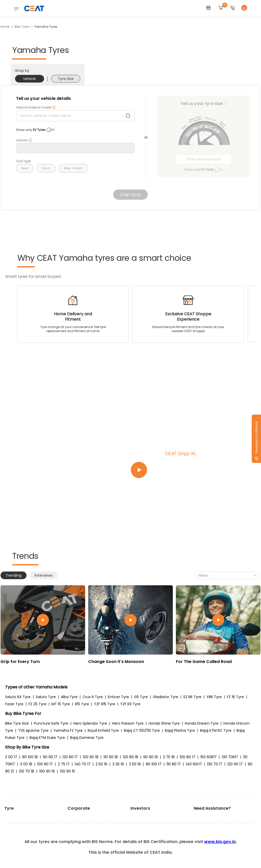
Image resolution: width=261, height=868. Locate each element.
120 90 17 (235, 764)
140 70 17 (83, 764)
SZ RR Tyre (192, 697)
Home (5, 27)
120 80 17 (70, 757)
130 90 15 (67, 771)
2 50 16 (101, 764)
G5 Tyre (141, 697)
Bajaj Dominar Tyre (87, 738)
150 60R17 (208, 757)
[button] (233, 8)
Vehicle (29, 79)
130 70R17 (230, 757)
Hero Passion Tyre (128, 723)
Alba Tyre (69, 697)
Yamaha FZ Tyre (68, 730)
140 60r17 (194, 764)
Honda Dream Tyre (202, 723)
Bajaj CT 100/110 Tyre (142, 730)
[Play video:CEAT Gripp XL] (192, 470)
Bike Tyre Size (17, 723)
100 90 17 (45, 764)
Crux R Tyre (93, 697)
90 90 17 (50, 757)
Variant (24, 140)
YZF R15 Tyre (105, 704)
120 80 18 (130, 757)
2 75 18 (169, 757)
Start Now (130, 195)
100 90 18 (91, 757)
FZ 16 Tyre (235, 697)
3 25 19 (118, 764)
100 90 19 (47, 771)
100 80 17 (187, 757)
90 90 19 (151, 757)
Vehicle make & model (36, 107)
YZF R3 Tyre (130, 704)
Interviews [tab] (44, 575)
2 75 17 (64, 764)
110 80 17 (174, 764)
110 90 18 (111, 757)
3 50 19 (135, 764)
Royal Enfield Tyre (103, 730)
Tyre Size (66, 79)
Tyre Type (23, 161)
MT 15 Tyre (61, 704)
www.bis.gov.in (220, 842)
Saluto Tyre (46, 697)
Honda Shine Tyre (164, 723)
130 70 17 (215, 764)
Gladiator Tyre (166, 697)
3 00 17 (11, 757)
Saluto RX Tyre (18, 697)
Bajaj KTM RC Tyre (216, 730)
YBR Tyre (214, 697)
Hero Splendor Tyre (90, 723)
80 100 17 (154, 764)
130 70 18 (27, 771)
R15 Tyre (82, 704)
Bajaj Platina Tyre (180, 730)
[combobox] (227, 575)
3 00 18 (26, 764)
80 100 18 (30, 757)
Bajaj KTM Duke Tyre (47, 738)
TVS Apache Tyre (33, 730)
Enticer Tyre (118, 697)
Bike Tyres (22, 27)
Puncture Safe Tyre (51, 723)
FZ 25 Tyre (37, 704)
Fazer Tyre (14, 704)
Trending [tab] (14, 575)
